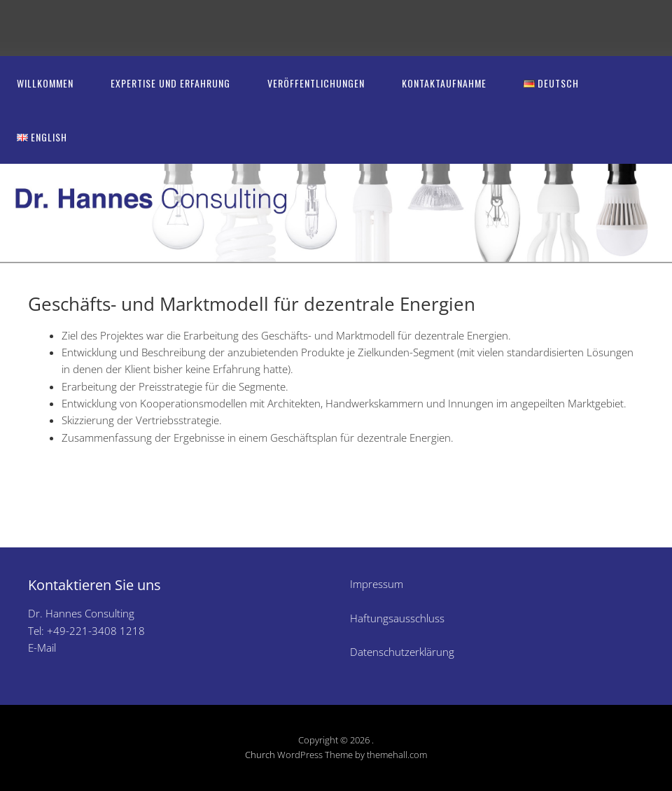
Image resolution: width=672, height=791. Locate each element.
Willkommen (45, 83)
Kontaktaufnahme (444, 83)
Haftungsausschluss (397, 618)
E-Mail (42, 647)
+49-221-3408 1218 (96, 631)
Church (260, 755)
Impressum (377, 584)
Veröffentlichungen (316, 83)
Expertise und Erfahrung (170, 83)
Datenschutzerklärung (402, 652)
